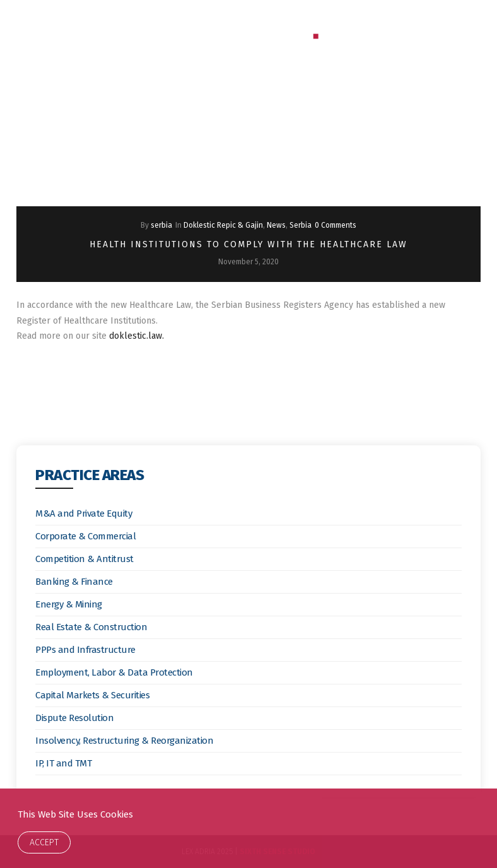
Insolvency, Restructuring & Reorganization (124, 741)
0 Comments (336, 225)
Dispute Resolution (74, 718)
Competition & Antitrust (85, 559)
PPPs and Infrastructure (85, 650)
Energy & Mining (69, 604)
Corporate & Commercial (85, 536)
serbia (161, 225)
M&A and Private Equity (84, 513)
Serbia (301, 225)
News (276, 225)
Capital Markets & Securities (92, 695)
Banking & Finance (74, 582)
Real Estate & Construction (91, 627)
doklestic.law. (137, 336)
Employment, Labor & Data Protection (114, 672)
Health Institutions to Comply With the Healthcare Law (248, 244)
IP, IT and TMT (63, 763)
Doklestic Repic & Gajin (223, 225)
